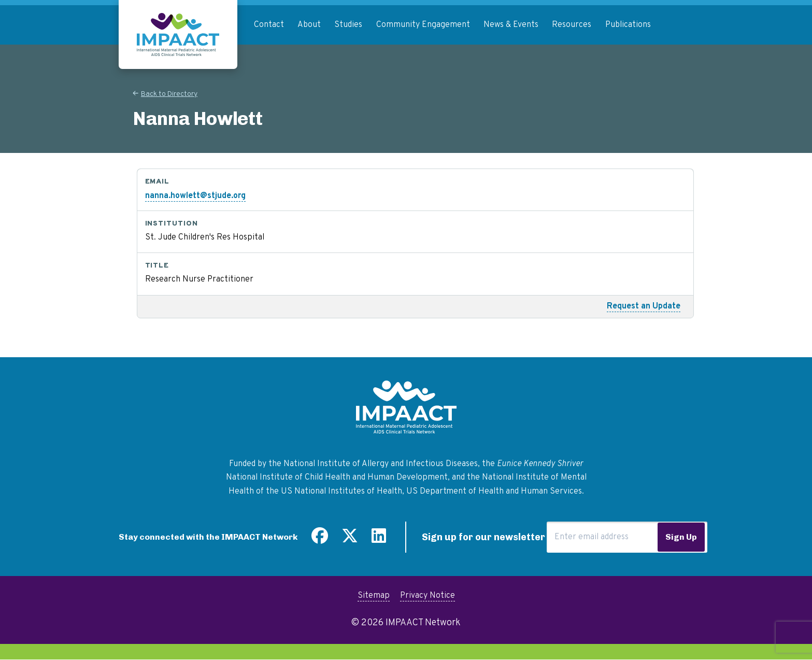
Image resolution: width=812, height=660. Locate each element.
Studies (348, 25)
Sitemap (374, 596)
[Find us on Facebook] (320, 540)
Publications (628, 25)
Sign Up (681, 537)
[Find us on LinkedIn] (379, 540)
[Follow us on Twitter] (350, 540)
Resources (572, 25)
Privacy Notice (428, 596)
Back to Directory (169, 94)
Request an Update (644, 306)
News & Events (511, 25)
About (309, 25)
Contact (269, 25)
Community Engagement (423, 25)
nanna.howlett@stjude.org (195, 196)
